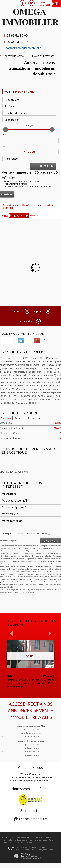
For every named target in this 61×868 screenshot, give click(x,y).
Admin (52, 840)
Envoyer (51, 541)
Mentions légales (20, 840)
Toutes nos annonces (11, 843)
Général (6, 418)
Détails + (20, 418)
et (3, 147)
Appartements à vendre (16, 184)
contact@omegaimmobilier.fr (24, 48)
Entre (5, 135)
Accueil (5, 182)
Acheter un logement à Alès (26, 182)
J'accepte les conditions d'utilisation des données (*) (26, 533)
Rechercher (43, 166)
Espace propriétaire (31, 819)
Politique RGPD (27, 843)
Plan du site (7, 840)
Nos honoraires (35, 840)
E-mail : (30, 781)
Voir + (31, 656)
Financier (34, 418)
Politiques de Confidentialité (46, 590)
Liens (45, 840)
